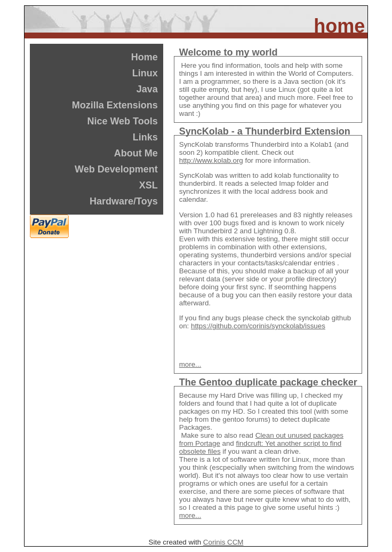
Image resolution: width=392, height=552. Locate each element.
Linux (145, 73)
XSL (149, 185)
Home (145, 57)
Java (147, 89)
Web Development (116, 169)
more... (190, 364)
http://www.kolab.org (211, 160)
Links (145, 137)
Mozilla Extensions (115, 105)
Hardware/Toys (124, 201)
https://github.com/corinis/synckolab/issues (258, 326)
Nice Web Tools (122, 121)
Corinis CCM (223, 542)
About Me (136, 153)
